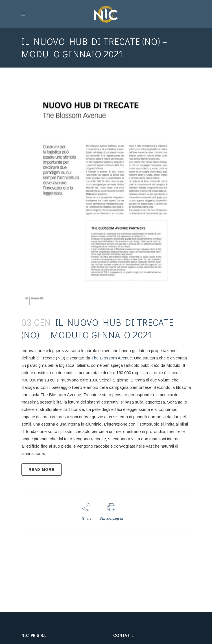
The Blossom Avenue (112, 358)
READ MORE (41, 470)
